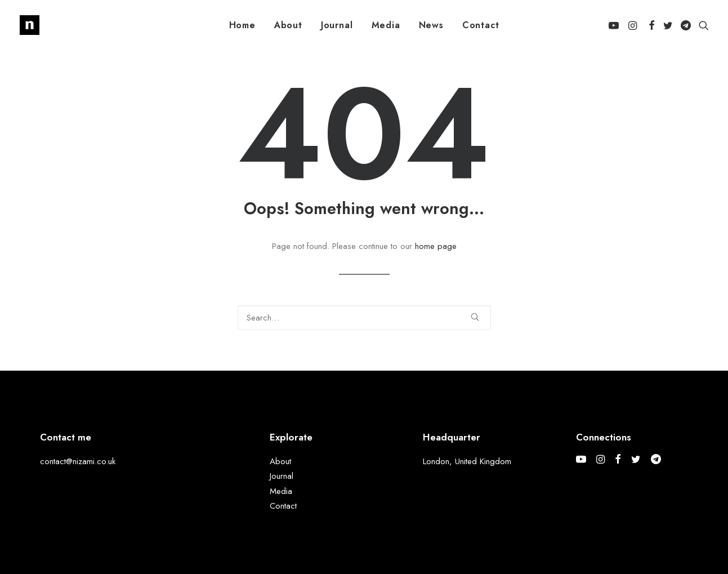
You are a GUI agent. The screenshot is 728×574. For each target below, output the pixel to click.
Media (386, 25)
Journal (337, 25)
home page (436, 246)
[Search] (364, 318)
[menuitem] (242, 25)
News (431, 25)
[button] (616, 25)
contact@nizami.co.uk (78, 461)
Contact (481, 25)
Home (242, 25)
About (288, 25)
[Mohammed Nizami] (30, 25)
